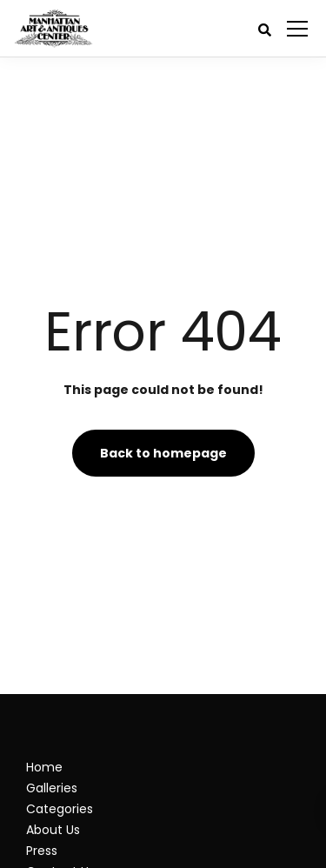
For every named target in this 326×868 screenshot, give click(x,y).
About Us (53, 830)
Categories (60, 809)
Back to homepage (163, 453)
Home (44, 767)
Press (42, 851)
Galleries (52, 788)
